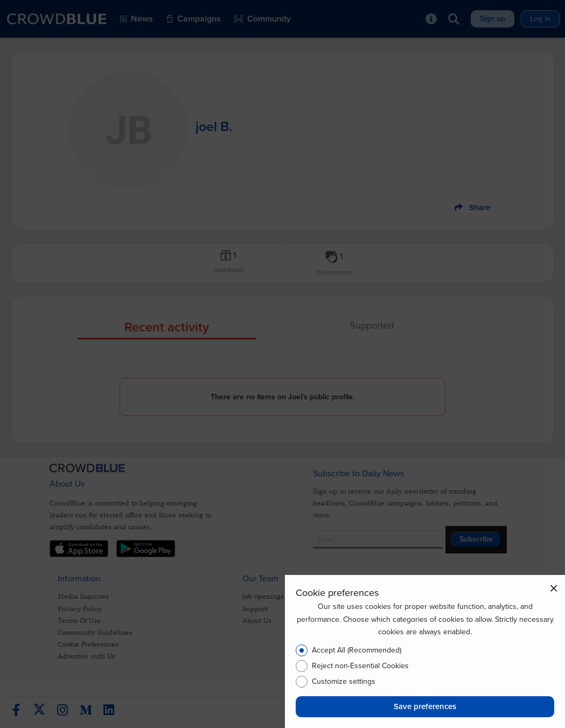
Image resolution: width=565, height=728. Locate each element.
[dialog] (425, 651)
